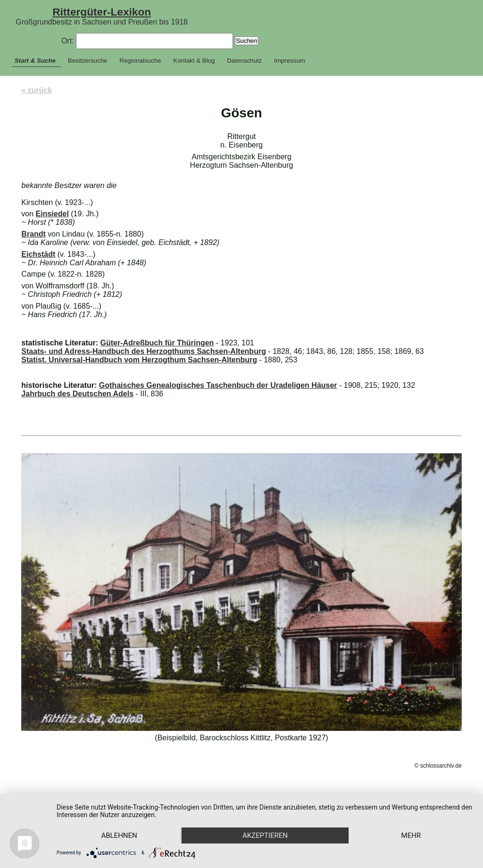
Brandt (33, 234)
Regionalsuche (140, 61)
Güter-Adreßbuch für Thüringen (157, 343)
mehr (411, 835)
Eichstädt (38, 254)
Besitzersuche (88, 61)
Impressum (290, 61)
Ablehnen (119, 835)
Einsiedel (52, 214)
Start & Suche (35, 61)
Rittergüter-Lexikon (102, 12)
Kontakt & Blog (194, 61)
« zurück (37, 90)
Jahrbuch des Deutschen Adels (77, 394)
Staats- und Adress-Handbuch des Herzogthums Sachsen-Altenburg (144, 351)
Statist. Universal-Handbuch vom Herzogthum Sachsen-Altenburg (139, 360)
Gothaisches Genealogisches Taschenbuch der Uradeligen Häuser (218, 385)
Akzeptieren (265, 835)
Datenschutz (244, 61)
